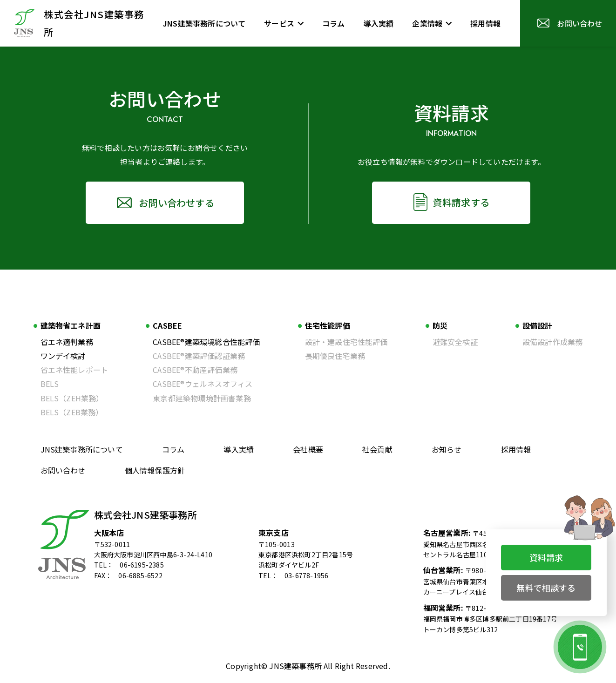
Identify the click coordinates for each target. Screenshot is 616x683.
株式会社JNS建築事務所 (146, 515)
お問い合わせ (63, 470)
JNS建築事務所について (82, 449)
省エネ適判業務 (67, 342)
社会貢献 (377, 449)
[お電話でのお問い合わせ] (580, 647)
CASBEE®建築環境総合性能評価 (206, 342)
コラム (173, 449)
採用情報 (516, 449)
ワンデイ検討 (63, 356)
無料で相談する (546, 588)
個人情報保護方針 (155, 470)
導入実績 (239, 449)
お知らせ (447, 449)
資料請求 (546, 557)
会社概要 (308, 449)
